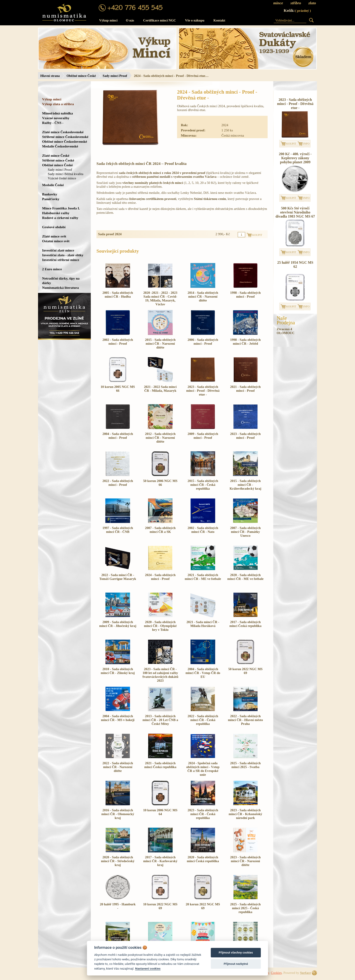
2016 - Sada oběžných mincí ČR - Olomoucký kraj (118, 814)
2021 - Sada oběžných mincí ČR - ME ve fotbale (203, 577)
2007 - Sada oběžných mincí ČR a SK (160, 530)
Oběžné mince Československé (65, 141)
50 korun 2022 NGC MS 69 (245, 671)
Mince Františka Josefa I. (61, 208)
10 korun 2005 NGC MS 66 (118, 389)
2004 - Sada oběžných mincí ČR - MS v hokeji (118, 718)
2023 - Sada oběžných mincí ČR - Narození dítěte (246, 861)
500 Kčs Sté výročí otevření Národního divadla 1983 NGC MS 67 (295, 212)
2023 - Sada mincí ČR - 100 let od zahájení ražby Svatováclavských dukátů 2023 (160, 675)
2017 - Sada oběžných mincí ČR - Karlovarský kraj (160, 861)
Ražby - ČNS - (53, 123)
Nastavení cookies (148, 968)
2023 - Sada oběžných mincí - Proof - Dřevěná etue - (203, 391)
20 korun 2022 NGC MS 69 (203, 906)
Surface (305, 973)
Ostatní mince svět (56, 241)
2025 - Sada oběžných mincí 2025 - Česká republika (246, 908)
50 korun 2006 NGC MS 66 (160, 483)
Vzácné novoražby (56, 118)
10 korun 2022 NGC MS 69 (160, 906)
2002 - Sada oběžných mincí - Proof (118, 342)
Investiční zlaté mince (58, 250)
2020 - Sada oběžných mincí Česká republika (203, 859)
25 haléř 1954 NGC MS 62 (295, 265)
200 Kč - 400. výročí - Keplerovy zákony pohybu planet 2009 (295, 158)
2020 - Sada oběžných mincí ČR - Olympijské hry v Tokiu (160, 626)
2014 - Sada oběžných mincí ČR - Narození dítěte (203, 297)
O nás (130, 20)
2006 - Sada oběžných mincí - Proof (203, 342)
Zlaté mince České (56, 155)
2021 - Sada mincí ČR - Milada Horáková (203, 624)
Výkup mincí (108, 20)
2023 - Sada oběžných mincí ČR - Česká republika (203, 814)
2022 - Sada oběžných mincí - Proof (118, 483)
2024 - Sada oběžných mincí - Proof (160, 577)
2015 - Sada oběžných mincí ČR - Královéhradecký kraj (245, 485)
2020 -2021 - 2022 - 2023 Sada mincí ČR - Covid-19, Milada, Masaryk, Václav (160, 298)
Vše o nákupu (195, 20)
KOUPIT (291, 144)
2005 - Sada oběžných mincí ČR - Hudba (118, 295)
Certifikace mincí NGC (160, 20)
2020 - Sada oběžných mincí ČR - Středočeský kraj (118, 861)
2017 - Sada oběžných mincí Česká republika (245, 624)
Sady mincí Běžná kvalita (66, 174)
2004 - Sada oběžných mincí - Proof (118, 436)
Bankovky (50, 194)
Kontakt (219, 20)
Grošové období (54, 227)
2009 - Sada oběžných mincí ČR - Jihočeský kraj (118, 624)
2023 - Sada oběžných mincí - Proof (246, 436)
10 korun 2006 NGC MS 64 (160, 812)
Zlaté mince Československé (63, 132)
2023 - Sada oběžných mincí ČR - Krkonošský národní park (245, 814)
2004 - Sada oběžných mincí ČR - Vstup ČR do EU (203, 673)
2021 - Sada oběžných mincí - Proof (246, 389)
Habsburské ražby (56, 213)
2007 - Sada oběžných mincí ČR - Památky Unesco (246, 532)
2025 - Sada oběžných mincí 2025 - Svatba (246, 765)
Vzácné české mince (62, 178)
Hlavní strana (50, 76)
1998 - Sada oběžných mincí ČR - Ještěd (246, 342)
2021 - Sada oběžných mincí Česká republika (160, 765)
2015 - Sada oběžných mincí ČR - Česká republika (203, 485)
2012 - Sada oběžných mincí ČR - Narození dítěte (160, 438)
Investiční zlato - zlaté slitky (63, 255)
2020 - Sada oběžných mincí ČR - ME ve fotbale (245, 577)
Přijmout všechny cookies (236, 953)
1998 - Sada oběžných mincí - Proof (246, 295)
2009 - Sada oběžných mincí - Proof (203, 436)
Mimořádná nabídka (58, 113)
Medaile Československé (60, 146)
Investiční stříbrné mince (61, 260)
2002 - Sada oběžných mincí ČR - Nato (203, 530)
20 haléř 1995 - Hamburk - (118, 906)
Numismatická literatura (60, 288)
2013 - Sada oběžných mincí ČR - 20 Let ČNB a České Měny (160, 720)
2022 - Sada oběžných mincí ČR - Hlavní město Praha (246, 720)
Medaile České (53, 185)
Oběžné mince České (81, 76)
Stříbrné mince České (58, 160)
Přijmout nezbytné (236, 964)
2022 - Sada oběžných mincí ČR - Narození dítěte (118, 767)
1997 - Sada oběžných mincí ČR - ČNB (118, 530)
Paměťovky (51, 199)
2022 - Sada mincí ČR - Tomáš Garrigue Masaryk (118, 577)
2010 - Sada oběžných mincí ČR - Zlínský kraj (118, 671)
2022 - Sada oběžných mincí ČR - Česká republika (203, 720)
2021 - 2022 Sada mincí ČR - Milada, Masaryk (160, 389)
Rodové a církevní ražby (60, 218)
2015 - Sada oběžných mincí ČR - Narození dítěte (160, 344)
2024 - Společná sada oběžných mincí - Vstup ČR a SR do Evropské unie (203, 769)
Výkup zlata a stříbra (58, 104)
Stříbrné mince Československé (65, 137)
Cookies (276, 973)
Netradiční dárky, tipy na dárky (61, 281)
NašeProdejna (286, 320)
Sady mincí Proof (115, 76)
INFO (306, 144)
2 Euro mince (52, 269)
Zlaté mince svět (54, 236)
